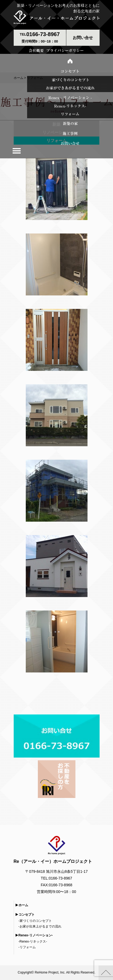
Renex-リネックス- (33, 941)
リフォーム (28, 947)
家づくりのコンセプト (36, 921)
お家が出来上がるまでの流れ (41, 926)
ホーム (23, 905)
